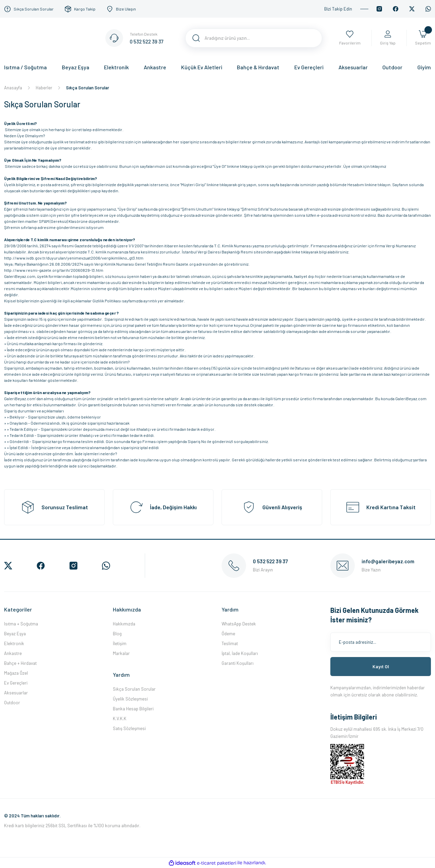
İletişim (120, 643)
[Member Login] (387, 38)
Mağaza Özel (16, 673)
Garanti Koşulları (238, 663)
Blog (117, 634)
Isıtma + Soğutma (21, 624)
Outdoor (12, 703)
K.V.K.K (120, 719)
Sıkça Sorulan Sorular (134, 689)
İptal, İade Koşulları (240, 653)
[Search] (254, 38)
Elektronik (14, 643)
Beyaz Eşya (15, 634)
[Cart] (423, 38)
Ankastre (13, 653)
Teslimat (230, 643)
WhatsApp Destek (239, 624)
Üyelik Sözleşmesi (130, 699)
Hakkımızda (124, 624)
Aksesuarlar (16, 693)
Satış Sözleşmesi (129, 728)
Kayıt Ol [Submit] (381, 666)
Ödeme (228, 634)
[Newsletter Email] (381, 642)
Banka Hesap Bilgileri (133, 709)
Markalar (121, 653)
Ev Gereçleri (16, 683)
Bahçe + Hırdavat (20, 663)
